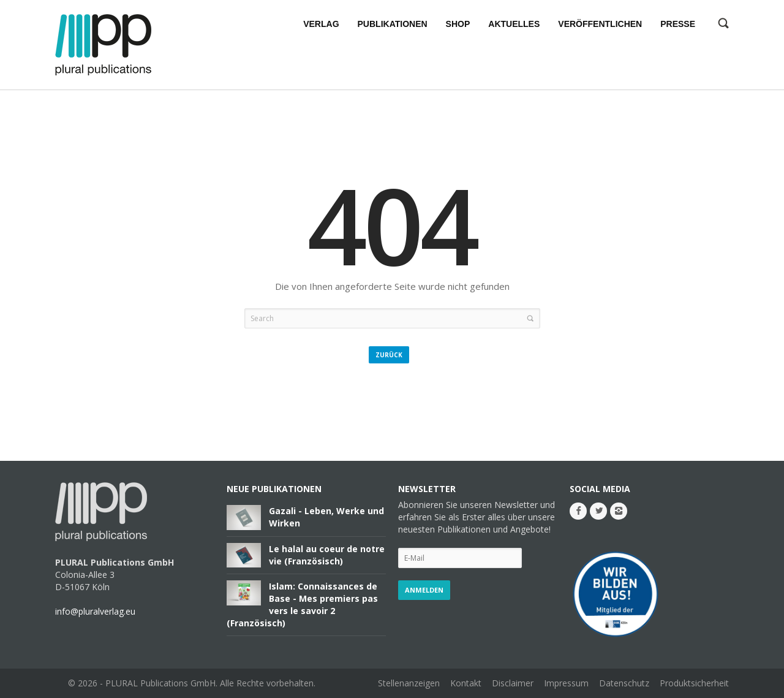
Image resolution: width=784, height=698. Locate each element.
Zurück (389, 355)
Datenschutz (624, 683)
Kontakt (466, 683)
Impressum (566, 683)
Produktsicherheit (694, 683)
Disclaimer (513, 683)
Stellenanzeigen (409, 683)
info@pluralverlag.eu (95, 611)
